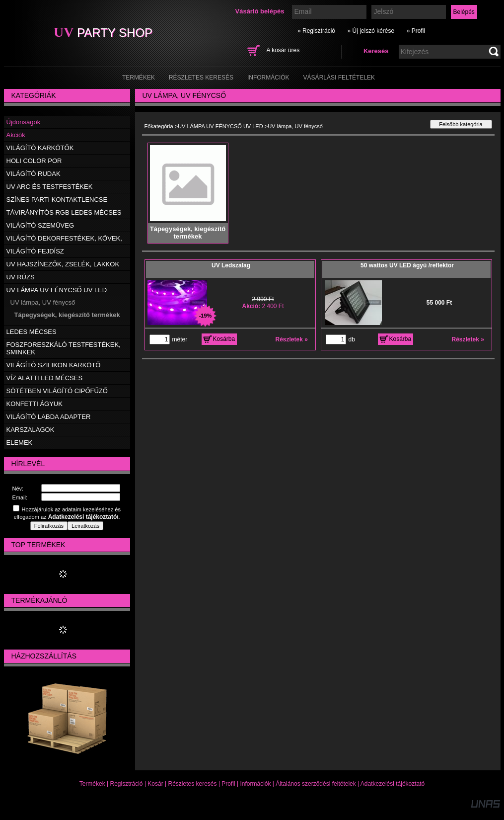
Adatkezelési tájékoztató (393, 784)
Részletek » (292, 339)
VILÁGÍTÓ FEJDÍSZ (35, 251)
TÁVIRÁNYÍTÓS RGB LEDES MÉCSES (64, 212)
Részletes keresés (193, 784)
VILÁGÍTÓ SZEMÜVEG (40, 225)
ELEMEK (20, 443)
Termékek (92, 784)
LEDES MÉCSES (32, 332)
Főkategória (159, 126)
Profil (228, 784)
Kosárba (224, 339)
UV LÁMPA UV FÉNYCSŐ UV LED (220, 126)
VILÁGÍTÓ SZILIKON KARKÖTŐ (54, 365)
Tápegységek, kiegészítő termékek (67, 315)
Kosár (155, 784)
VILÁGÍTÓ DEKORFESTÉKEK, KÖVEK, (64, 238)
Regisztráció (127, 784)
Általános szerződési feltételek (316, 784)
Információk (255, 784)
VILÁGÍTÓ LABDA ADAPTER (49, 417)
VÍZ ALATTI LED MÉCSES (45, 378)
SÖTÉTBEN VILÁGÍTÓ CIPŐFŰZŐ (57, 391)
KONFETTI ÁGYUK (35, 404)
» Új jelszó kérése (371, 31)
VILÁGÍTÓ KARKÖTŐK (40, 148)
